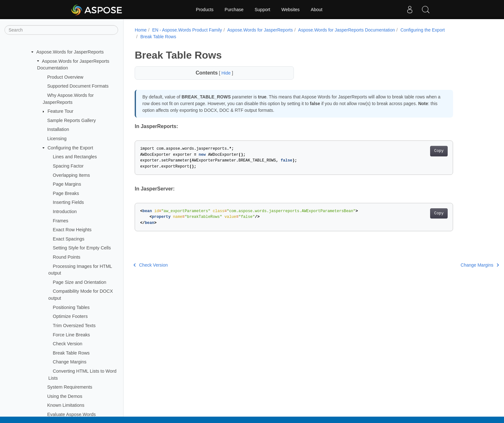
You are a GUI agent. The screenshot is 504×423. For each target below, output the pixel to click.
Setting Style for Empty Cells (82, 248)
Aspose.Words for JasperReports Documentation (346, 30)
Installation (58, 129)
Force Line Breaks (71, 335)
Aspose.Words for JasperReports (70, 52)
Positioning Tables (71, 307)
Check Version (68, 344)
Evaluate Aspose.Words (71, 414)
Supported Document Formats (78, 86)
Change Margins (70, 362)
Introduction (65, 211)
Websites (291, 10)
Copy (439, 151)
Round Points (67, 257)
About (317, 10)
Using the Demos (65, 396)
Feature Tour (60, 111)
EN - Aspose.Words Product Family (187, 30)
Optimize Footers (70, 316)
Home (141, 30)
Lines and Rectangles (75, 157)
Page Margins (67, 184)
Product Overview (65, 77)
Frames (61, 221)
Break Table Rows (71, 353)
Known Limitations (66, 405)
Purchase (234, 10)
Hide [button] (227, 73)
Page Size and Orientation (80, 282)
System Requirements (70, 387)
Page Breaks (66, 193)
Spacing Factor (68, 166)
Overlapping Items (71, 175)
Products (205, 10)
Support (263, 10)
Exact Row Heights (72, 230)
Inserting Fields (68, 202)
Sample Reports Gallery (71, 120)
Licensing (57, 139)
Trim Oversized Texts (74, 326)
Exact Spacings (69, 239)
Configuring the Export (70, 148)
